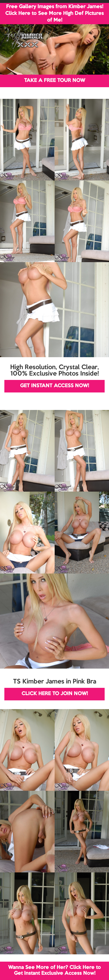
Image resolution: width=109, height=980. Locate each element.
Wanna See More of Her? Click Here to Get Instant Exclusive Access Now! (54, 971)
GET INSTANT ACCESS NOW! (54, 386)
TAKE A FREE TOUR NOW (55, 81)
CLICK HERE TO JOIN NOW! (55, 694)
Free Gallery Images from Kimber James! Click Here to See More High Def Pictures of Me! (54, 14)
